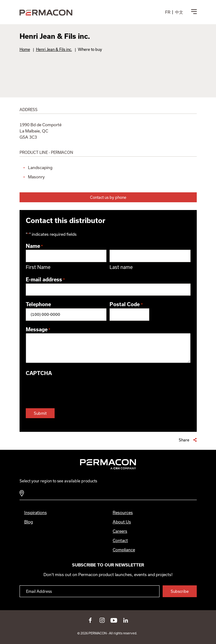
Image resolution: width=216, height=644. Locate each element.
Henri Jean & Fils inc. (54, 49)
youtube (114, 620)
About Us (122, 522)
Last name (121, 267)
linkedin (126, 620)
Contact (120, 540)
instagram (102, 620)
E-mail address (45, 280)
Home (25, 49)
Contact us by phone (108, 197)
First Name (38, 267)
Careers (120, 531)
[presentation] (73, 389)
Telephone (38, 304)
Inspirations (36, 512)
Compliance (124, 550)
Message (38, 330)
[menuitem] (168, 12)
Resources (123, 512)
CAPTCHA (39, 373)
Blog (29, 522)
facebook (90, 620)
